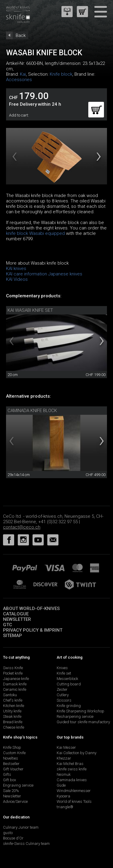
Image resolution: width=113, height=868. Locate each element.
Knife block (61, 74)
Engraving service (18, 785)
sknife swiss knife (72, 769)
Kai (23, 74)
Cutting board (69, 684)
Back (21, 35)
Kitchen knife (14, 706)
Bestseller (11, 764)
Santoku (10, 695)
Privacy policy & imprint (33, 630)
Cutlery (63, 695)
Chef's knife (13, 700)
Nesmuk (64, 774)
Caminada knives (72, 780)
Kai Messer (66, 747)
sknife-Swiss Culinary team (26, 844)
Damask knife (15, 684)
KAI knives (16, 269)
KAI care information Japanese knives (44, 274)
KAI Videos (17, 279)
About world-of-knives (31, 609)
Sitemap (13, 636)
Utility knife (12, 711)
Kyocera (63, 796)
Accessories (19, 80)
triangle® (65, 807)
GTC (8, 625)
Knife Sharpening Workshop (80, 711)
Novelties (11, 758)
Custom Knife (14, 753)
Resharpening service (75, 716)
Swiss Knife (13, 668)
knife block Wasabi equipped (35, 233)
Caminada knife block (32, 411)
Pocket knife (13, 673)
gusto (8, 833)
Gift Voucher (13, 769)
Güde (61, 785)
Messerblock (67, 679)
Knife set (64, 673)
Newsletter (17, 619)
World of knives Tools (74, 801)
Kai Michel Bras (70, 764)
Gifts (7, 774)
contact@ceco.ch (22, 527)
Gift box (9, 780)
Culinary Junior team (21, 827)
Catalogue (16, 614)
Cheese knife (14, 727)
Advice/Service (15, 801)
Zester (62, 689)
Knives (62, 668)
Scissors (64, 700)
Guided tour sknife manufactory (83, 722)
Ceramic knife (15, 689)
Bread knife (13, 722)
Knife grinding (69, 706)
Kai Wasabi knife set (30, 310)
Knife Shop (12, 747)
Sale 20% (11, 791)
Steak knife (12, 716)
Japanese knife (16, 679)
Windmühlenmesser (74, 791)
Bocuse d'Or (13, 838)
